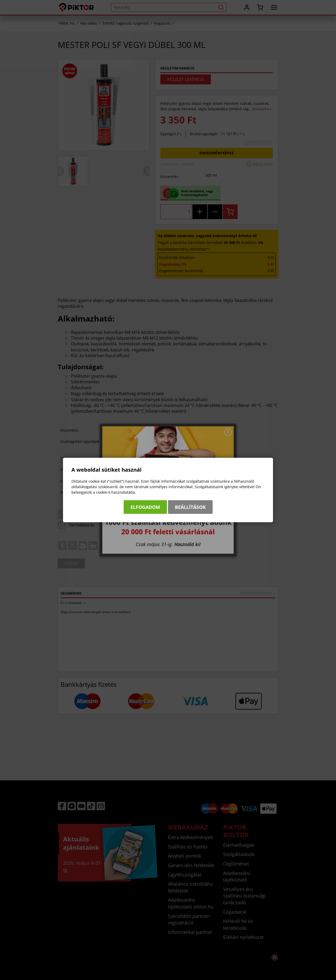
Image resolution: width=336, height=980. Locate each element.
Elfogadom (145, 507)
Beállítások (190, 507)
